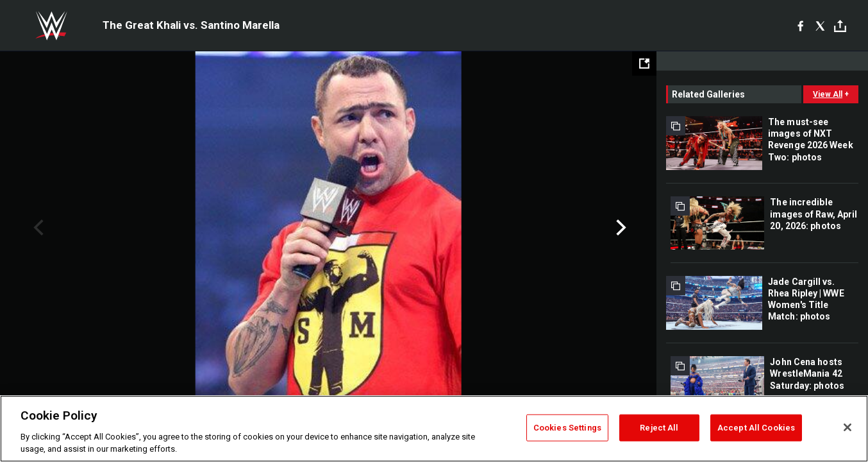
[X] (820, 26)
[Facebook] (800, 26)
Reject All (659, 428)
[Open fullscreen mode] (644, 64)
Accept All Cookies (756, 428)
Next (620, 228)
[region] (434, 429)
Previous (37, 228)
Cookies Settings (567, 428)
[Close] (847, 427)
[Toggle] (840, 26)
